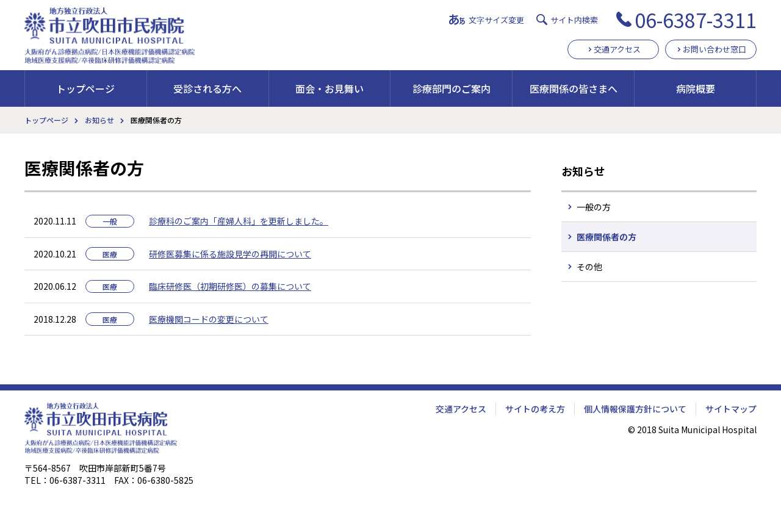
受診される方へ (207, 88)
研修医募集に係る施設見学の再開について (230, 254)
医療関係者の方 (606, 237)
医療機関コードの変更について (209, 319)
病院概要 (696, 88)
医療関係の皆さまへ (574, 88)
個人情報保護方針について (635, 409)
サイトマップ (731, 409)
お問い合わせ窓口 (714, 49)
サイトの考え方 (535, 409)
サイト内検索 (574, 20)
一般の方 (594, 207)
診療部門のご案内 (452, 88)
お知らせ (99, 120)
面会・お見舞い (329, 88)
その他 (589, 267)
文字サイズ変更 (496, 20)
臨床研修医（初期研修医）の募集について (230, 286)
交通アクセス (617, 49)
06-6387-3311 (696, 20)
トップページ (85, 88)
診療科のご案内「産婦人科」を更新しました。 (239, 221)
